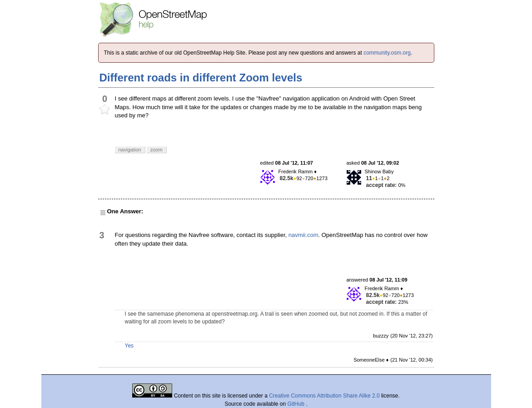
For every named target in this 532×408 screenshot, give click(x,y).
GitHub (297, 404)
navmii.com (303, 235)
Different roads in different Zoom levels (201, 78)
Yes (129, 346)
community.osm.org (387, 53)
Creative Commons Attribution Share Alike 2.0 (324, 396)
